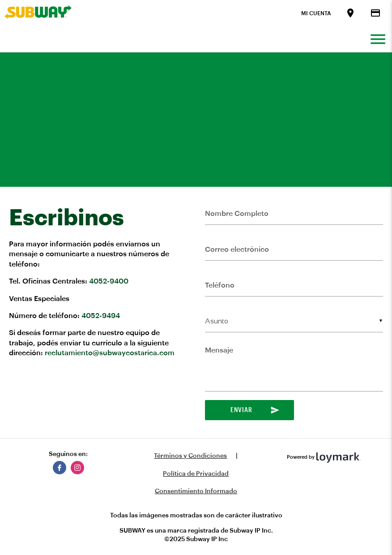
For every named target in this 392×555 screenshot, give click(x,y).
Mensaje (219, 350)
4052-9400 (109, 281)
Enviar (255, 410)
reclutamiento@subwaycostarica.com (110, 353)
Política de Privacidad (196, 474)
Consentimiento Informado (196, 491)
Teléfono (220, 285)
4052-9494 (101, 316)
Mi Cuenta (316, 13)
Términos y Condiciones (190, 456)
